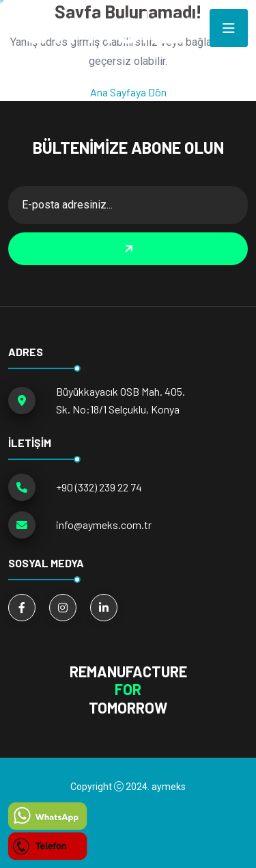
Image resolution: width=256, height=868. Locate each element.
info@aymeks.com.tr (104, 525)
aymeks (169, 787)
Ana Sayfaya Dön (128, 92)
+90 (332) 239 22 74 (99, 487)
